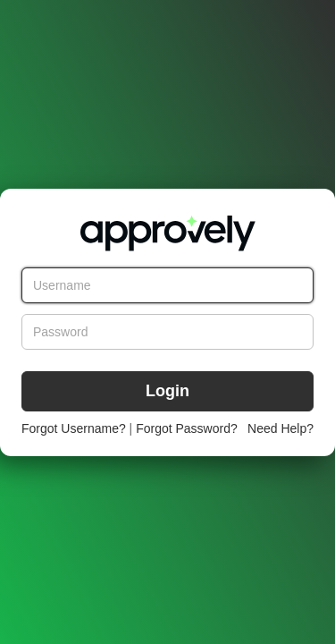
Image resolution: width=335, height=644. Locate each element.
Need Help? (281, 428)
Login (167, 391)
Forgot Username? (74, 428)
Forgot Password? (187, 428)
